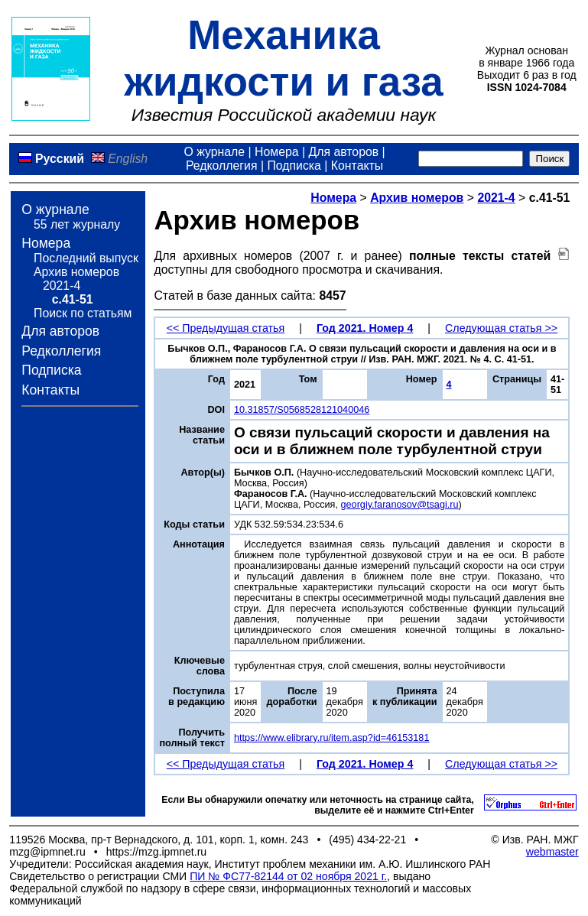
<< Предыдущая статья (226, 328)
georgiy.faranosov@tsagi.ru (400, 505)
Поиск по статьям (83, 313)
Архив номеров (76, 272)
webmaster (552, 852)
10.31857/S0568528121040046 (302, 410)
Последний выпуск (86, 258)
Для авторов (343, 152)
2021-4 (62, 286)
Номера (277, 152)
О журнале (214, 152)
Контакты (357, 166)
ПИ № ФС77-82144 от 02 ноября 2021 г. (288, 876)
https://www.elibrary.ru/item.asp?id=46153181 (332, 738)
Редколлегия (222, 166)
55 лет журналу (77, 224)
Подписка (294, 166)
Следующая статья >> (501, 328)
